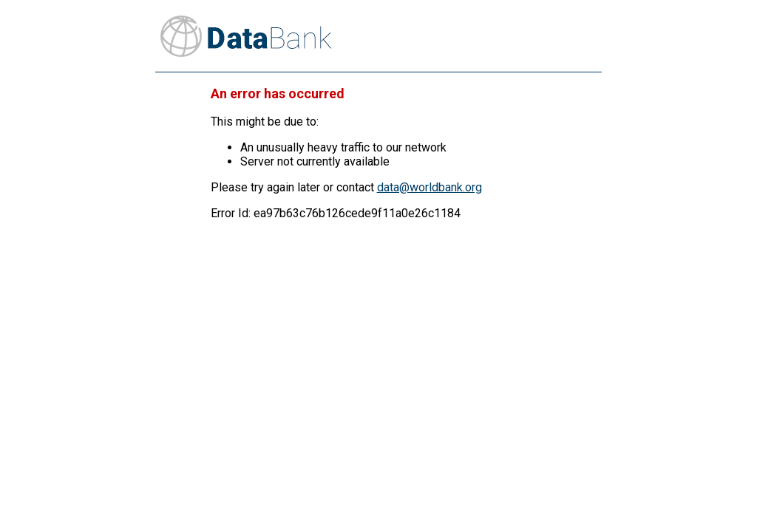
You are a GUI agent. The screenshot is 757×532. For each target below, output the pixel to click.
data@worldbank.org (430, 187)
